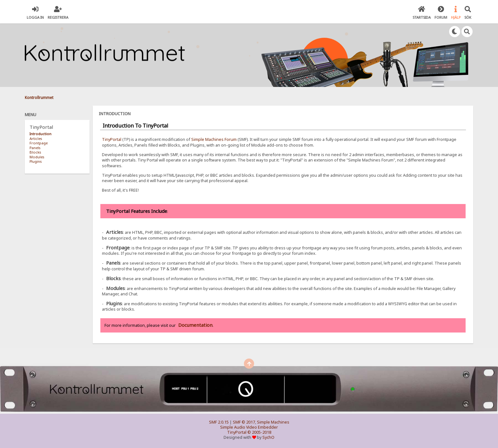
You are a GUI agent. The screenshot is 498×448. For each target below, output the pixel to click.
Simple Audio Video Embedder (249, 427)
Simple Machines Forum (214, 139)
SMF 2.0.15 (219, 422)
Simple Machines (273, 422)
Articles (36, 138)
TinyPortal (112, 139)
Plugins (36, 161)
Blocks (35, 152)
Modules (37, 157)
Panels (35, 148)
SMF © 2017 (244, 422)
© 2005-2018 (259, 432)
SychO (268, 437)
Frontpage (39, 143)
